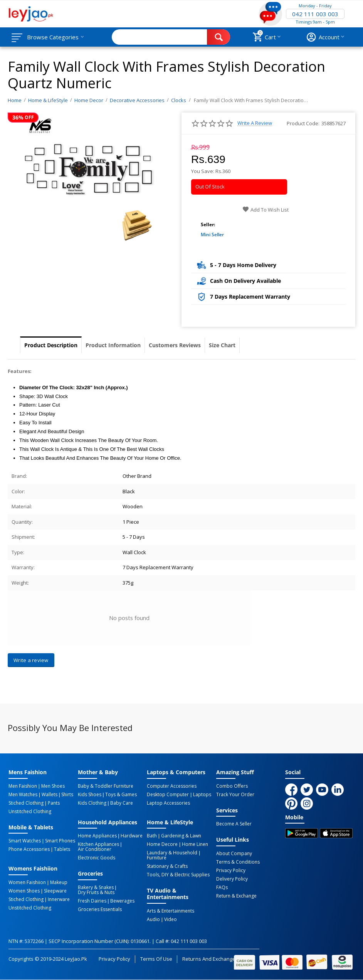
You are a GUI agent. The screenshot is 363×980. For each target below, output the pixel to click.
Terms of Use (156, 959)
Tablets (62, 849)
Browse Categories (53, 37)
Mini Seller (212, 234)
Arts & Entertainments (171, 911)
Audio (153, 919)
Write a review (255, 123)
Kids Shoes (90, 795)
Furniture (157, 858)
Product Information (113, 345)
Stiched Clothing (26, 803)
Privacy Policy (231, 871)
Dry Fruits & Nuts (96, 893)
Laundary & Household (172, 853)
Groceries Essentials (100, 909)
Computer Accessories (172, 786)
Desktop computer (168, 795)
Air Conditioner (95, 849)
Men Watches (23, 795)
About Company (234, 854)
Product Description (51, 345)
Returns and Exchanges (210, 959)
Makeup (59, 883)
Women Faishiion (27, 883)
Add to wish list (265, 210)
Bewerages (122, 901)
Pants (54, 803)
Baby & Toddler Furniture (106, 786)
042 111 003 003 (315, 14)
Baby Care (122, 803)
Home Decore (162, 844)
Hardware (132, 836)
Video (171, 919)
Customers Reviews (175, 345)
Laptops (202, 795)
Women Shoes (24, 891)
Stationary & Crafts (167, 866)
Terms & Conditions (238, 862)
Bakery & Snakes (96, 888)
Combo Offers (232, 786)
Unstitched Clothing (30, 812)
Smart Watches (25, 841)
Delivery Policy (232, 879)
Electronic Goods (97, 858)
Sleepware (55, 891)
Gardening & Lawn (181, 836)
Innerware (59, 899)
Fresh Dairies (92, 901)
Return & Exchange (236, 896)
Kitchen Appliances (98, 844)
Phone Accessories (29, 849)
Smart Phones (60, 841)
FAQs (222, 888)
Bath (152, 836)
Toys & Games (121, 795)
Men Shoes (53, 786)
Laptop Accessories (168, 803)
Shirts (67, 795)
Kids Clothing (92, 803)
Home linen (195, 844)
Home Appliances (97, 836)
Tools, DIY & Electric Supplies (178, 875)
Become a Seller (234, 824)
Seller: (208, 224)
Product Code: (303, 123)
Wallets (50, 795)
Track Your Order (235, 795)
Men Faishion (23, 786)
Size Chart (222, 345)
